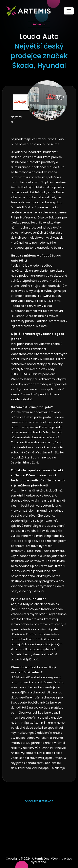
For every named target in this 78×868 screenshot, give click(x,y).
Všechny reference (39, 801)
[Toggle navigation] (69, 11)
